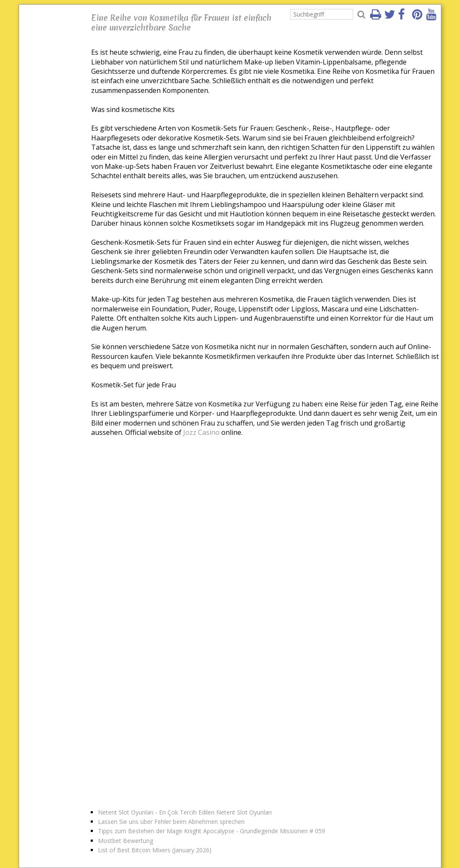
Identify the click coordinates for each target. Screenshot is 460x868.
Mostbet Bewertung (125, 841)
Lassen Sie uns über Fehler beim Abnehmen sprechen (171, 822)
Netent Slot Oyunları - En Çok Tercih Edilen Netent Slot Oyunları (185, 812)
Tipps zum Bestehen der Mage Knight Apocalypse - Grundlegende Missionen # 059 (212, 831)
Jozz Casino (201, 432)
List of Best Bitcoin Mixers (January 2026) (155, 850)
